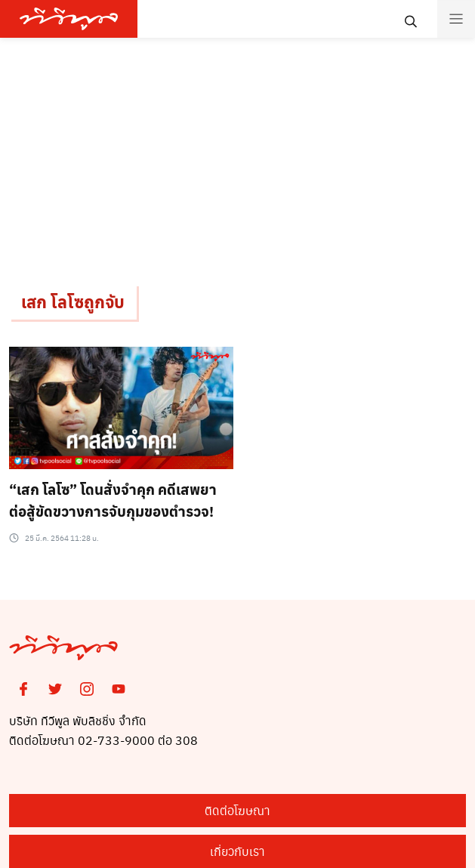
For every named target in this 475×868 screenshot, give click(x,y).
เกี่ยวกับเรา (237, 851)
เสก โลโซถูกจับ (73, 301)
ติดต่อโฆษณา (237, 810)
